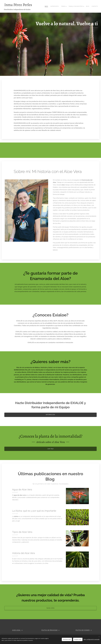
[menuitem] (46, 6)
